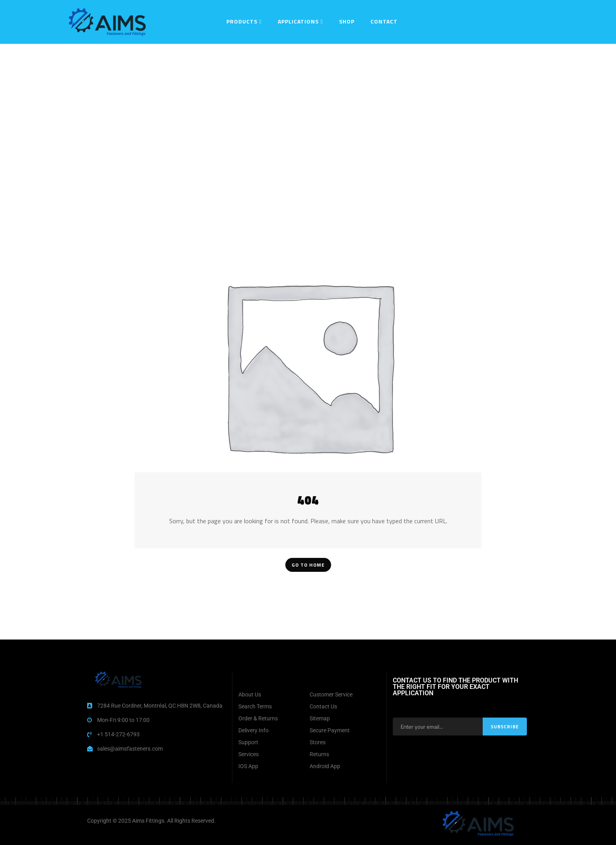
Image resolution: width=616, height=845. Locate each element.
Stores (318, 742)
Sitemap (320, 718)
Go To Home (308, 565)
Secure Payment (330, 730)
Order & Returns (258, 718)
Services (249, 754)
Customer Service (331, 694)
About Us (250, 694)
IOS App (248, 766)
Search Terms (255, 706)
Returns (319, 754)
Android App (325, 766)
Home (256, 54)
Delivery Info (253, 730)
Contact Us (323, 706)
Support (248, 742)
